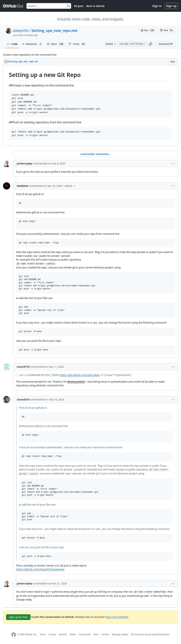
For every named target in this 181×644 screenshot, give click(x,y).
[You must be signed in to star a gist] (148, 30)
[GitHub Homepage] (14, 635)
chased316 (23, 399)
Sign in (157, 6)
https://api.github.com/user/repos (80, 375)
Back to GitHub (95, 6)
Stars (56, 44)
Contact (105, 634)
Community (85, 634)
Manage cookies (120, 634)
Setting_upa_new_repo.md (54, 31)
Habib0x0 (23, 186)
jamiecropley (25, 163)
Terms (43, 634)
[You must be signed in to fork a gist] (167, 30)
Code (12, 44)
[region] (91, 106)
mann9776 (23, 367)
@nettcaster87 (76, 382)
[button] (150, 44)
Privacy (52, 634)
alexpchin (21, 31)
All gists (79, 6)
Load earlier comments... (96, 154)
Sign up (171, 6)
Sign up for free (18, 617)
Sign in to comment (117, 617)
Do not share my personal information (150, 634)
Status (73, 634)
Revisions (32, 44)
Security (63, 634)
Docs (96, 634)
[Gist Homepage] (13, 6)
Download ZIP (166, 44)
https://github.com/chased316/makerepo (40, 569)
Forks (77, 44)
